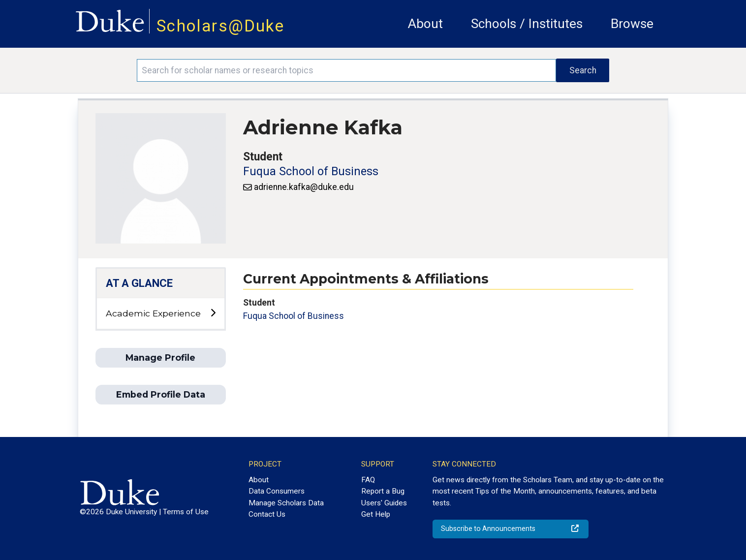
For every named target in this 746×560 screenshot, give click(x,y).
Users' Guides (384, 503)
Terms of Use (186, 512)
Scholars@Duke (220, 26)
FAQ (368, 480)
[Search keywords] (347, 70)
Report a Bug (383, 491)
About (425, 24)
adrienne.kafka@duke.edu (304, 187)
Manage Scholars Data (286, 503)
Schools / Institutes (527, 24)
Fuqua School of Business (311, 171)
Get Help (376, 514)
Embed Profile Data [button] (161, 394)
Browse (632, 24)
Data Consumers (277, 491)
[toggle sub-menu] (213, 313)
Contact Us (267, 514)
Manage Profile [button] (160, 358)
